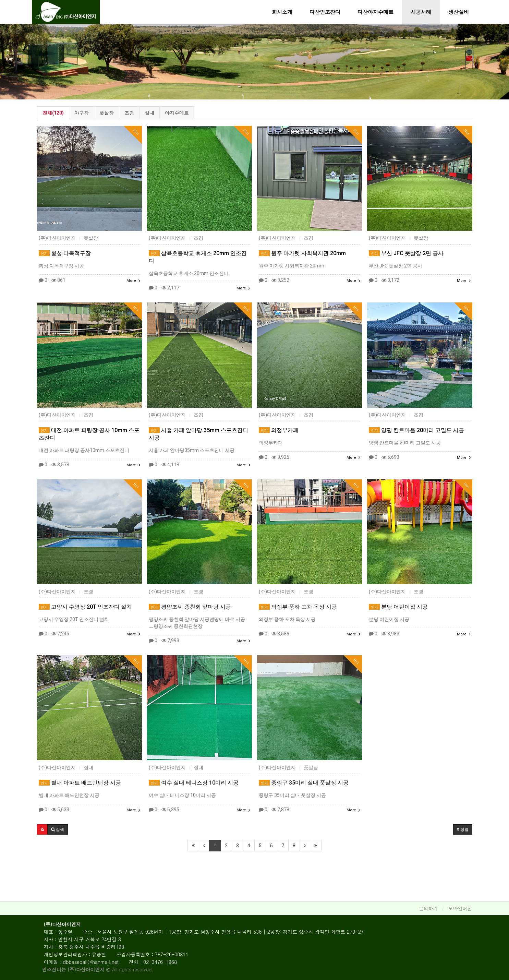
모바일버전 (460, 908)
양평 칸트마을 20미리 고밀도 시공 (416, 430)
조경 (129, 113)
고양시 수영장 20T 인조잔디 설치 (85, 607)
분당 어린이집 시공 (398, 607)
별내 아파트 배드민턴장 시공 (80, 783)
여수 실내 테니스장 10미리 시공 (194, 783)
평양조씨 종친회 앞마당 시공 (190, 607)
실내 (149, 113)
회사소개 (282, 12)
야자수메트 (177, 113)
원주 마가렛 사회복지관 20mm (302, 253)
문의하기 (428, 908)
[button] (42, 829)
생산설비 (459, 12)
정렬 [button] (463, 829)
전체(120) (53, 113)
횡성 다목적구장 (65, 253)
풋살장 (107, 113)
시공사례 (421, 12)
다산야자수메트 (375, 12)
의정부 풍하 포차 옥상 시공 (298, 607)
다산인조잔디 (325, 12)
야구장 (82, 113)
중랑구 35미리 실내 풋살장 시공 (304, 783)
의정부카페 (279, 430)
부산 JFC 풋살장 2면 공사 (406, 253)
